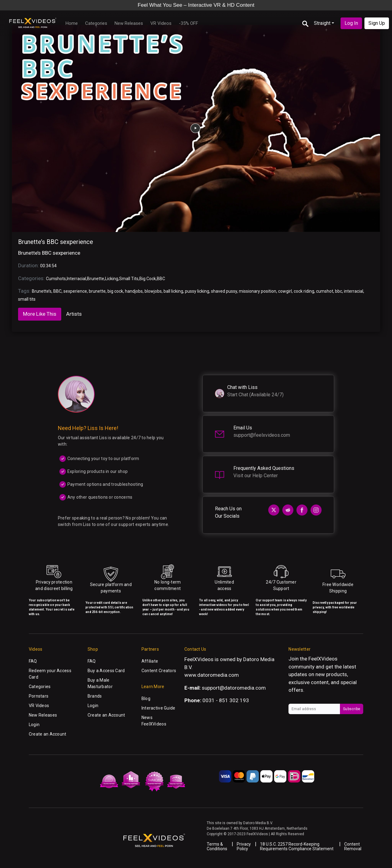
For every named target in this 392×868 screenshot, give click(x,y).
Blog (146, 699)
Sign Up (377, 23)
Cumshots (56, 279)
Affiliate (150, 661)
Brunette (96, 279)
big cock (115, 291)
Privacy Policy (244, 846)
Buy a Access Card (106, 671)
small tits (27, 299)
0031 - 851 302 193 (226, 700)
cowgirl (285, 291)
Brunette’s (42, 291)
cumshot (325, 291)
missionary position (258, 291)
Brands (95, 696)
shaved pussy (224, 291)
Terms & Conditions (217, 846)
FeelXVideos (323, 659)
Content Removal (353, 846)
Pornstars (39, 696)
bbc (339, 291)
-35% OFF (188, 23)
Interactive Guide (158, 708)
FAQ (33, 661)
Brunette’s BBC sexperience (56, 242)
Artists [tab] (74, 314)
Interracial (76, 279)
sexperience (75, 291)
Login (34, 725)
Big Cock (148, 279)
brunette (97, 291)
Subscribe (352, 709)
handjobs (134, 291)
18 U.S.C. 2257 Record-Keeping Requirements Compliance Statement (297, 846)
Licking (112, 279)
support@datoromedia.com (234, 688)
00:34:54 (48, 266)
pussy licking (197, 291)
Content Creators (159, 671)
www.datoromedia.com (212, 675)
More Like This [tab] (40, 314)
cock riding (304, 291)
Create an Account (48, 734)
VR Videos (161, 23)
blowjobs (153, 291)
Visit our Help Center (256, 476)
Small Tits (129, 279)
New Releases (129, 23)
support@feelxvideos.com (262, 435)
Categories (96, 23)
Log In (351, 23)
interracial (354, 291)
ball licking (173, 291)
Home (72, 23)
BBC (161, 279)
